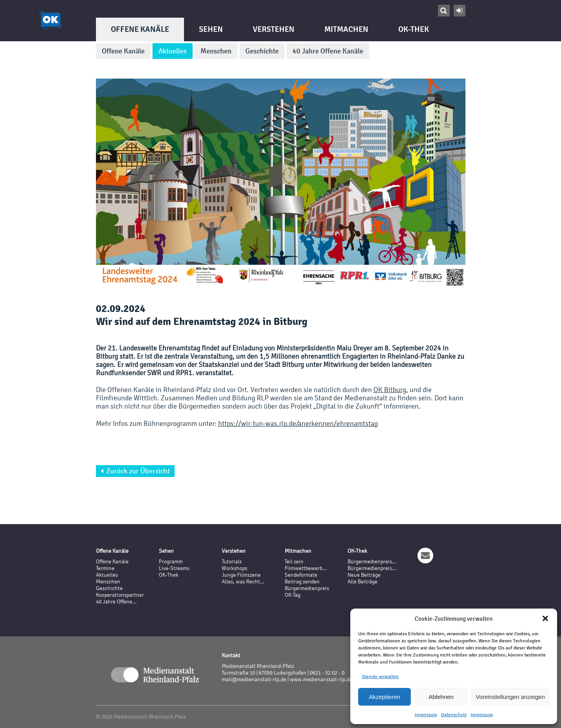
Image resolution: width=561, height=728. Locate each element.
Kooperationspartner (120, 595)
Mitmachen (346, 29)
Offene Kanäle (140, 29)
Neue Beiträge (364, 575)
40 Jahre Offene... (116, 602)
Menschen (216, 51)
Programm (171, 562)
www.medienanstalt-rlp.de (321, 679)
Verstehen (274, 29)
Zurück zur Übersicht (135, 471)
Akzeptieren (384, 697)
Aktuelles (173, 51)
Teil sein (294, 562)
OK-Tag (292, 595)
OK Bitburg (390, 390)
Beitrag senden (302, 582)
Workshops (235, 568)
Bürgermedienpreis (307, 588)
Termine (105, 568)
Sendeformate (301, 575)
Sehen (211, 29)
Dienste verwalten (380, 677)
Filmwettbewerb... (306, 568)
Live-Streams (174, 568)
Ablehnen (441, 697)
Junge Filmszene (241, 575)
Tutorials (232, 562)
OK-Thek (414, 29)
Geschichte (262, 51)
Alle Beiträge (362, 582)
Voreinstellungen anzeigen (510, 697)
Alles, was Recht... (243, 582)
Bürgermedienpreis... (372, 562)
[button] (545, 618)
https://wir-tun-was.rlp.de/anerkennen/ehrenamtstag (298, 423)
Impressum (426, 715)
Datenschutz (454, 715)
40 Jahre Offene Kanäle (328, 51)
